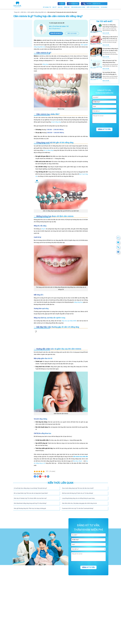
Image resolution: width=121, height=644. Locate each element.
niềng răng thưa (78, 302)
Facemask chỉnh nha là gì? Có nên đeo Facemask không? (78, 508)
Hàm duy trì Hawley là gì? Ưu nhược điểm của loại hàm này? (30, 498)
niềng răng (45, 64)
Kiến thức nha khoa (93, 7)
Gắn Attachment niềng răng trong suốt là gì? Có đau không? (30, 503)
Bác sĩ (54, 7)
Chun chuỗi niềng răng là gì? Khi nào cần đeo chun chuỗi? (78, 488)
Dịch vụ (60, 7)
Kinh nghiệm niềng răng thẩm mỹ (37, 12)
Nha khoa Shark (77, 461)
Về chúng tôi (47, 7)
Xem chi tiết (106, 33)
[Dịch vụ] (104, 111)
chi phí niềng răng (56, 122)
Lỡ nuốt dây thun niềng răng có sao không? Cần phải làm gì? (30, 488)
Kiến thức (23, 12)
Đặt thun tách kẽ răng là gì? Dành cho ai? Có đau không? (78, 493)
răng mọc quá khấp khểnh (69, 321)
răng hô (44, 229)
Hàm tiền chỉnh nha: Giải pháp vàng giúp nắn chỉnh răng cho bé (79, 503)
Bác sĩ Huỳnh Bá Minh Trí (59, 26)
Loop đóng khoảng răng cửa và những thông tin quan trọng (78, 498)
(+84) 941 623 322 (96, 4)
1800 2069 (89, 4)
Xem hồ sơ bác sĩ (56, 33)
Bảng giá (67, 7)
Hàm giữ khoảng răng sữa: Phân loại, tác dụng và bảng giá (30, 508)
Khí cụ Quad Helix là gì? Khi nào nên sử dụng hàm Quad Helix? (31, 493)
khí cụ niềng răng (48, 150)
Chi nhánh (104, 7)
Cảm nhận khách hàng (78, 7)
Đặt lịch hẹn (72, 33)
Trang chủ (17, 12)
